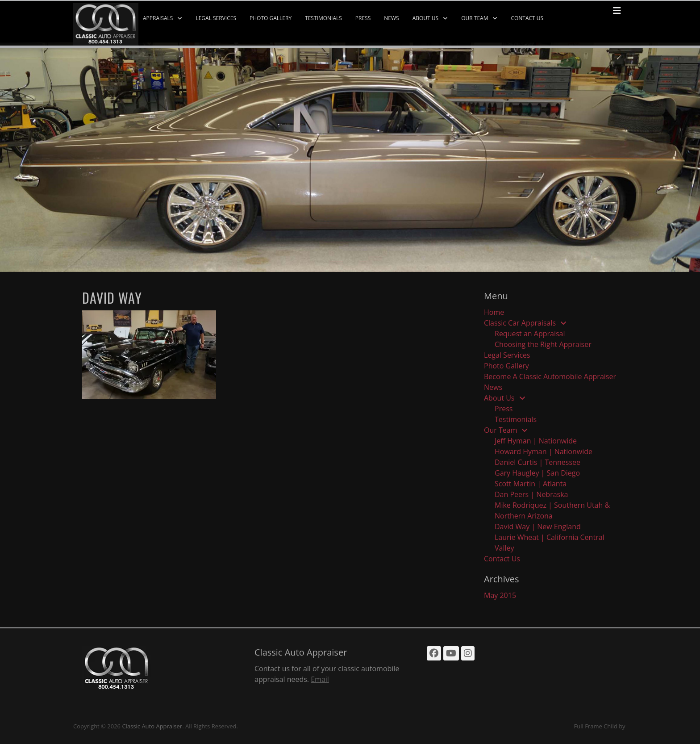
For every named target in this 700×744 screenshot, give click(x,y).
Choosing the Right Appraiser (543, 344)
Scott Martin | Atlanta (531, 484)
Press (363, 18)
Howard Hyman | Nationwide (544, 451)
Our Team (475, 18)
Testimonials (323, 18)
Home (494, 312)
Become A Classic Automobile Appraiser (550, 376)
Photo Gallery (271, 18)
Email (320, 679)
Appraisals (158, 18)
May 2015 (500, 595)
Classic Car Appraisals (520, 323)
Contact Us (527, 18)
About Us (425, 18)
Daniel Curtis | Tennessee (537, 462)
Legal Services (216, 18)
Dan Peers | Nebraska (531, 494)
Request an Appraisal (530, 334)
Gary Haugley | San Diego (537, 473)
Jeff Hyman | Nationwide (536, 441)
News (391, 18)
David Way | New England (538, 527)
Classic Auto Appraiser (152, 726)
